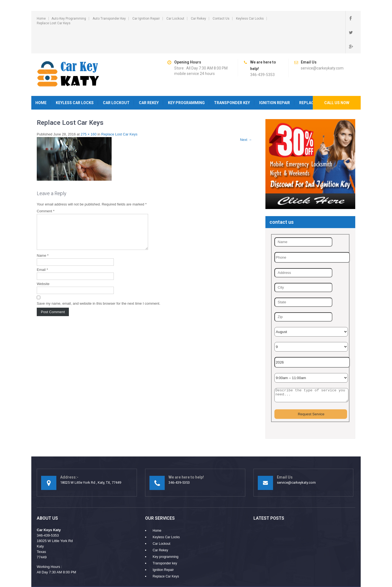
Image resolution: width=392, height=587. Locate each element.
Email (42, 252)
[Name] (303, 218)
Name (43, 238)
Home (41, 19)
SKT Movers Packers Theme (333, 569)
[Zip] (303, 293)
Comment (46, 187)
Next (246, 116)
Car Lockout (175, 19)
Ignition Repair (275, 79)
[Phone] (312, 234)
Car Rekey (198, 19)
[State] (303, 279)
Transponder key (232, 79)
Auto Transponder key (109, 19)
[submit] (311, 390)
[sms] (311, 371)
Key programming (186, 79)
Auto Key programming (69, 19)
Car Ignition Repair (146, 19)
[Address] (303, 249)
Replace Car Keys (166, 553)
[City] (303, 264)
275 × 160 (88, 111)
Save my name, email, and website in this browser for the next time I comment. (99, 286)
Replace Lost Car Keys (54, 23)
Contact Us (221, 19)
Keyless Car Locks (250, 19)
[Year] (312, 339)
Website (43, 267)
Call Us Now (337, 79)
